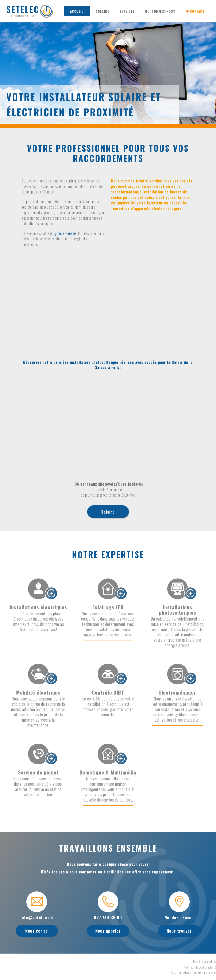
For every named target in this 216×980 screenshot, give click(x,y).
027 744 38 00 (108, 917)
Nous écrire (37, 931)
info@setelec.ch (37, 917)
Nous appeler (108, 931)
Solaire (108, 512)
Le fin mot (210, 973)
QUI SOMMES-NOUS (160, 11)
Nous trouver (179, 931)
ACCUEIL (77, 11)
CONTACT (197, 11)
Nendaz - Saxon (179, 917)
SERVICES (127, 11)
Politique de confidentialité (200, 967)
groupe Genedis (66, 233)
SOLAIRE (103, 11)
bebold (198, 973)
